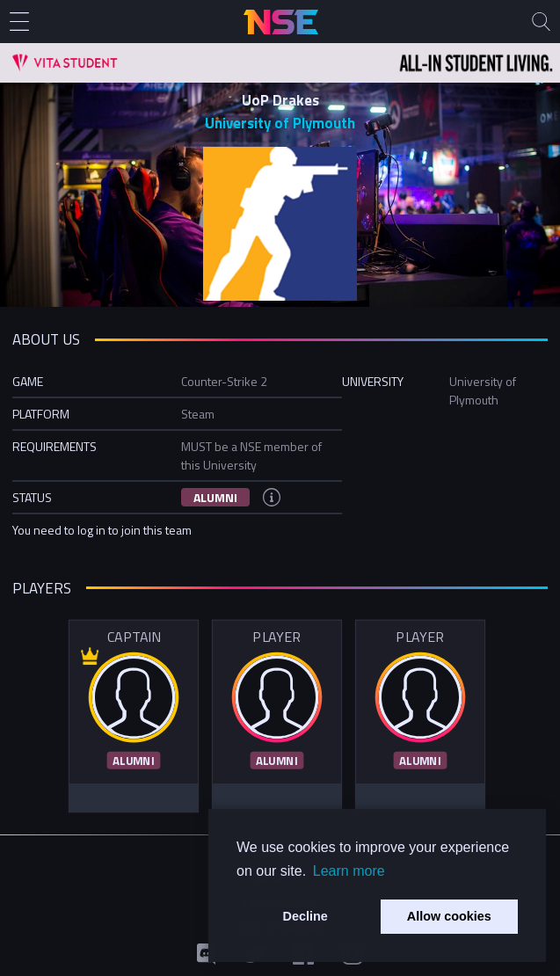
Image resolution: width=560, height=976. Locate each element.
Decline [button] (305, 916)
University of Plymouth (280, 123)
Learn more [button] (349, 871)
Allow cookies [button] (449, 916)
